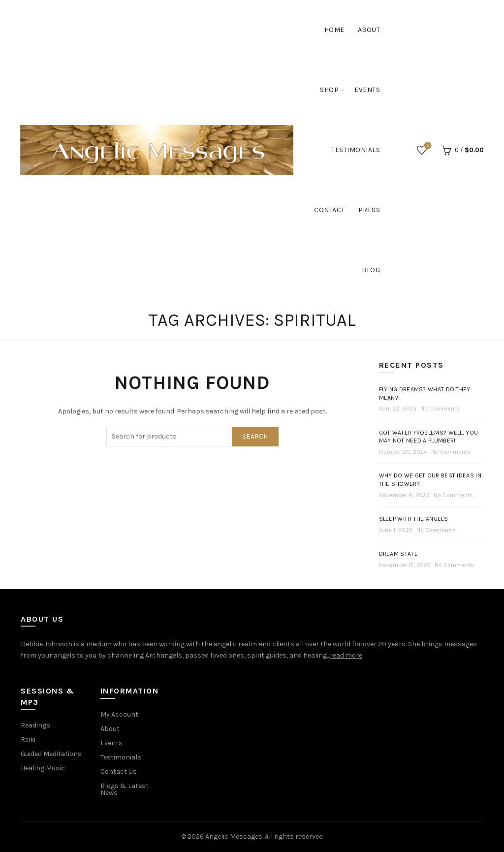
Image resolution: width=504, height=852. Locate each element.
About (369, 30)
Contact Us (119, 772)
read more (346, 655)
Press (369, 210)
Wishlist (427, 146)
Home (334, 30)
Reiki (28, 740)
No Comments (440, 409)
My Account (119, 714)
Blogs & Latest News (125, 789)
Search (255, 436)
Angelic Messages (234, 836)
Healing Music (43, 768)
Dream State (398, 554)
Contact (330, 210)
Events (367, 90)
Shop (329, 90)
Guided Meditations (51, 754)
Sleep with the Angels (413, 519)
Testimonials (356, 150)
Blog (371, 270)
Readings (35, 725)
